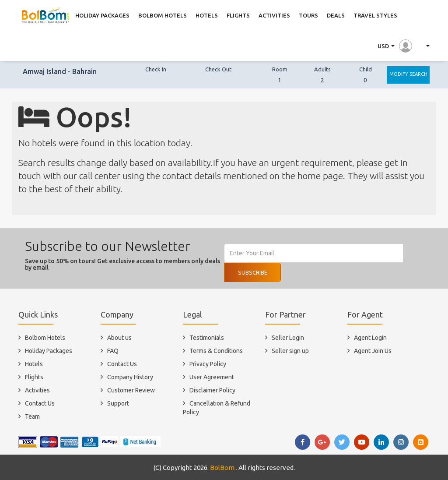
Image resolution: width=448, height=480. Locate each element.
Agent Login (370, 338)
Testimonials (207, 338)
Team (32, 416)
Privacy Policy (208, 364)
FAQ (113, 351)
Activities (37, 390)
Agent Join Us (373, 351)
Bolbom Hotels (45, 338)
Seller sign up (290, 351)
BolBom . (224, 468)
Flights (34, 377)
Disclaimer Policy (212, 390)
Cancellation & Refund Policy (217, 408)
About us (119, 338)
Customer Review (131, 390)
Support (118, 403)
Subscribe (253, 272)
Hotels (34, 364)
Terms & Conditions (216, 351)
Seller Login (288, 338)
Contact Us (40, 403)
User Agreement (212, 377)
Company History (130, 377)
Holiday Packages (49, 351)
